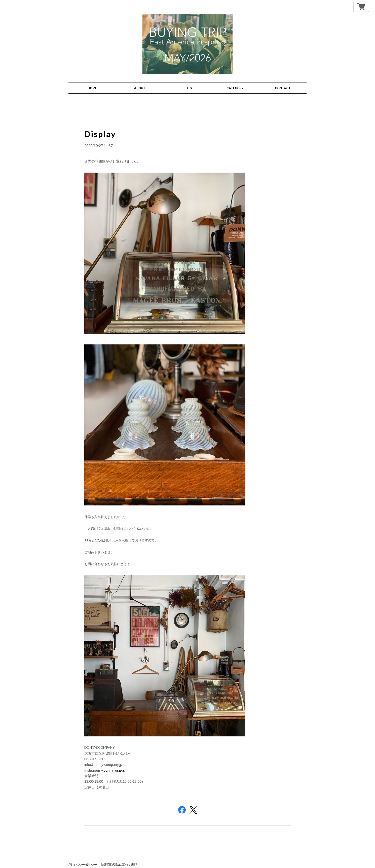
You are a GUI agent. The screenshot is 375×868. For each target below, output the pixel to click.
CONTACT (283, 83)
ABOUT (140, 83)
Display (101, 129)
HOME (92, 83)
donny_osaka (114, 766)
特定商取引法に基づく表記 (119, 860)
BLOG (188, 83)
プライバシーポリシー (82, 860)
